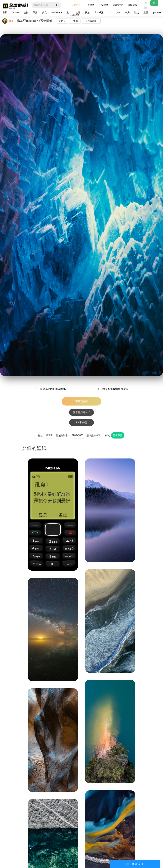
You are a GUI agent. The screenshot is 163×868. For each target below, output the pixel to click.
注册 (154, 4)
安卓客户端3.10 (81, 412)
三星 (146, 12)
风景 (35, 12)
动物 (26, 12)
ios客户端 (81, 422)
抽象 (87, 12)
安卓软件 (75, 15)
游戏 (136, 12)
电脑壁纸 (132, 5)
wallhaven (118, 5)
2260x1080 (77, 435)
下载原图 (91, 21)
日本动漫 (99, 12)
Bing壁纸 (104, 5)
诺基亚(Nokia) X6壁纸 (54, 389)
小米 (118, 12)
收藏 (75, 21)
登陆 (146, 5)
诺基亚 (49, 435)
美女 (44, 12)
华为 (127, 12)
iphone (15, 12)
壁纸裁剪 (118, 435)
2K (110, 12)
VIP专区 (75, 5)
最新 (5, 12)
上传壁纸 (90, 5)
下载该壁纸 (82, 401)
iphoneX (157, 12)
